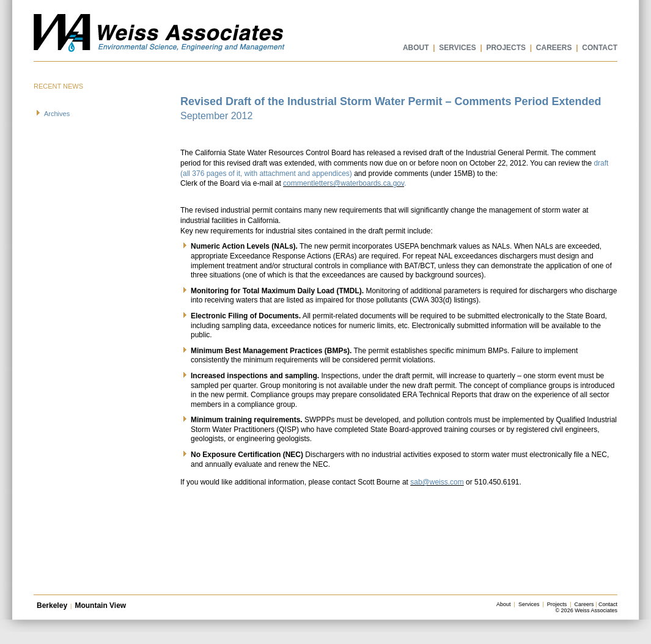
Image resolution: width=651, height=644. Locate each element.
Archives (57, 114)
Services (529, 604)
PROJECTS (506, 48)
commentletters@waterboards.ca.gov (344, 183)
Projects (557, 604)
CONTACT (600, 48)
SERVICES (457, 48)
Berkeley (52, 606)
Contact (608, 604)
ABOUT (416, 48)
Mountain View (100, 606)
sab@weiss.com (437, 482)
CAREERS (554, 48)
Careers (584, 604)
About (504, 604)
